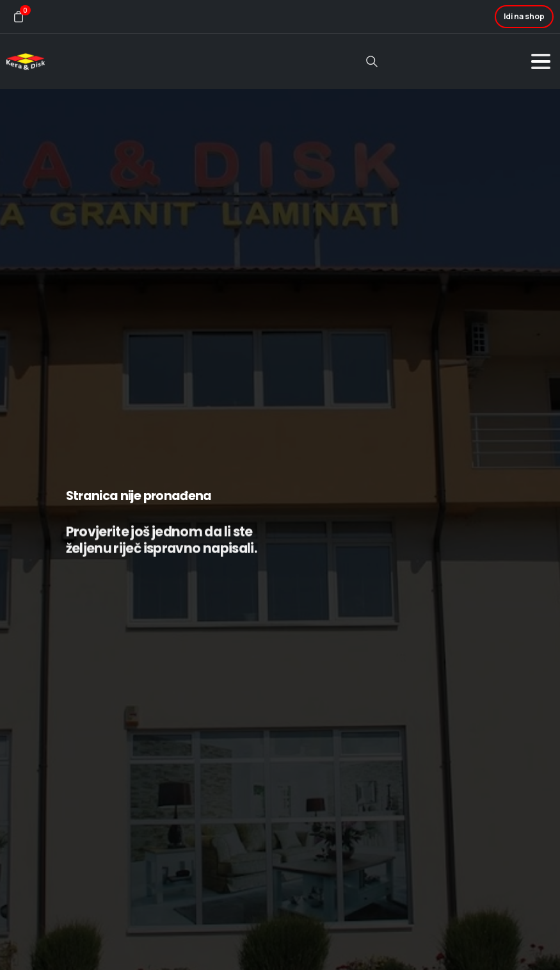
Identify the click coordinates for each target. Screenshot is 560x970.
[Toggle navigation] (541, 61)
